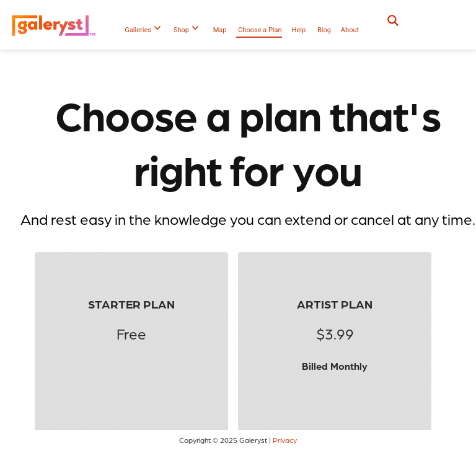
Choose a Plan (260, 30)
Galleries (143, 30)
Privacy (285, 440)
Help (299, 30)
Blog (324, 30)
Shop (186, 30)
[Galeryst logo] (57, 25)
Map (220, 30)
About (350, 30)
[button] (441, 25)
